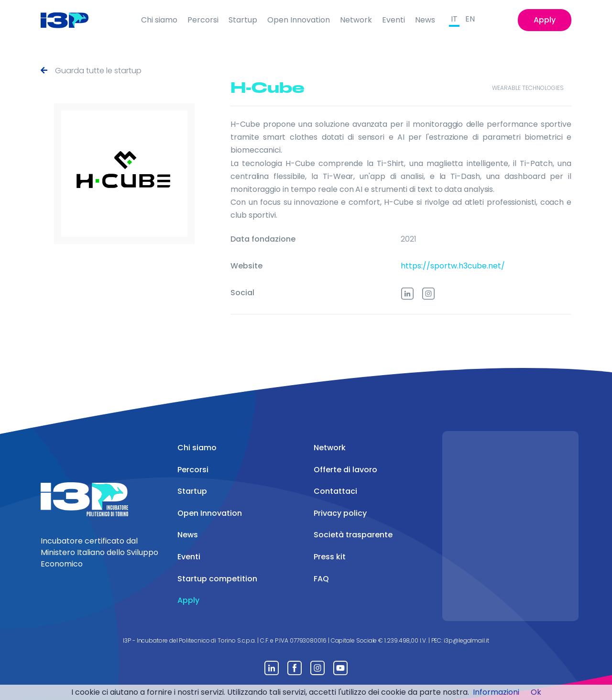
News (425, 20)
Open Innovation (299, 20)
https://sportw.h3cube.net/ (453, 266)
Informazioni (496, 692)
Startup (243, 20)
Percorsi (203, 20)
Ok (536, 692)
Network (356, 20)
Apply (545, 20)
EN (470, 19)
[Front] (72, 20)
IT (454, 19)
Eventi (393, 20)
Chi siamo (159, 20)
